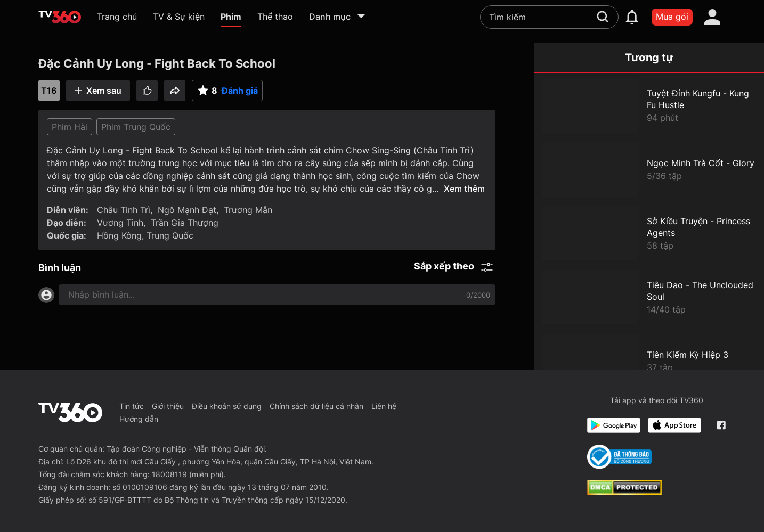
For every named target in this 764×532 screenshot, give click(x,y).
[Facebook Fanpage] (721, 425)
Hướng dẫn (139, 419)
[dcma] (624, 492)
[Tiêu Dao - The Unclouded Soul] (649, 297)
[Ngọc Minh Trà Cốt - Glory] (649, 169)
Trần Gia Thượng (185, 223)
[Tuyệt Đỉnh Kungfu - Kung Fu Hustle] (649, 105)
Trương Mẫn (248, 210)
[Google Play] (614, 425)
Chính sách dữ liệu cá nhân (316, 406)
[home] (60, 17)
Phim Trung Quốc (136, 127)
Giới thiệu (168, 406)
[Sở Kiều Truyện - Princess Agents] (649, 233)
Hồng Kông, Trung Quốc (145, 235)
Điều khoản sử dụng (227, 406)
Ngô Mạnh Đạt (187, 210)
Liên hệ (384, 406)
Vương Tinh (120, 223)
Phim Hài (70, 127)
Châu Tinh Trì (124, 210)
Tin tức (132, 406)
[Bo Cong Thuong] (619, 457)
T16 (49, 91)
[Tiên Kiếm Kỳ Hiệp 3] (649, 361)
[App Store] (674, 425)
